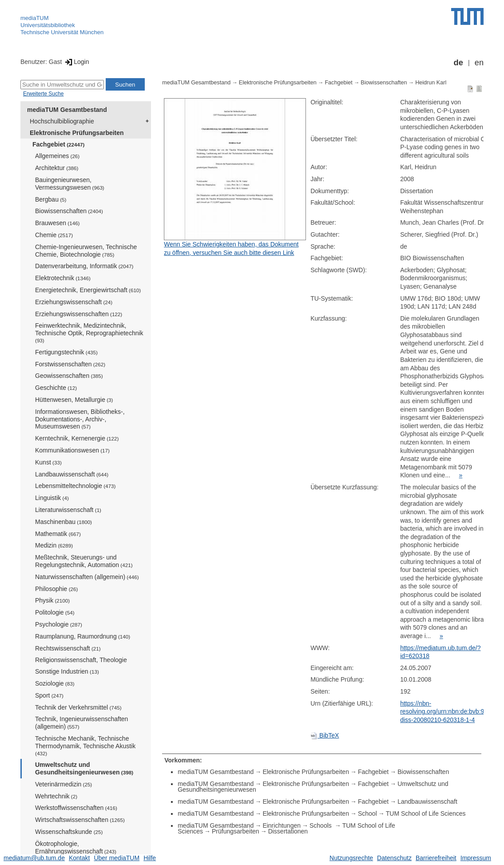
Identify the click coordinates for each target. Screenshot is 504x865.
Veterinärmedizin (63, 784)
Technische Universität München (62, 32)
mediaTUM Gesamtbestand (67, 110)
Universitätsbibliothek (48, 25)
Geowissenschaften (69, 376)
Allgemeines (57, 156)
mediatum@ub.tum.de (34, 858)
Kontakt (79, 858)
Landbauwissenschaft (72, 474)
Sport (49, 695)
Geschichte (56, 388)
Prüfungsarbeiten (236, 831)
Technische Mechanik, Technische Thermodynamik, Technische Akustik (85, 746)
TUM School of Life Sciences (426, 813)
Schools (321, 825)
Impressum (476, 858)
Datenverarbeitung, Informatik (84, 266)
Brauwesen (58, 223)
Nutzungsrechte (351, 858)
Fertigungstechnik (66, 352)
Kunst (48, 462)
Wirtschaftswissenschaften (80, 820)
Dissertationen (288, 831)
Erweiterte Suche (43, 94)
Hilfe (150, 858)
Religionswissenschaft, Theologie (81, 660)
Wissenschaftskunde (69, 832)
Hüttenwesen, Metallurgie (74, 400)
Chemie (54, 235)
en (479, 63)
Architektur (57, 168)
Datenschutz (394, 858)
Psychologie (59, 624)
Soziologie (55, 683)
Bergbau (51, 199)
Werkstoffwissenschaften (76, 808)
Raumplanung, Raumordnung (83, 636)
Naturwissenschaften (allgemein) (87, 577)
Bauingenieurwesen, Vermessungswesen (70, 184)
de (458, 63)
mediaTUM (35, 18)
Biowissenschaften (69, 211)
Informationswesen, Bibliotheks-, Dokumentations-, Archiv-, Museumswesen (80, 419)
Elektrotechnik (63, 278)
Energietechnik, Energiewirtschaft (88, 290)
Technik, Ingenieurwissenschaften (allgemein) (81, 723)
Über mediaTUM (117, 858)
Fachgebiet (58, 144)
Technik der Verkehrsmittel (78, 707)
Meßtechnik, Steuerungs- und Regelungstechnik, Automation (84, 561)
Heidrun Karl (431, 83)
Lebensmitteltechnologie (75, 486)
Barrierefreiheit (436, 858)
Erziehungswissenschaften (79, 314)
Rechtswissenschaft (68, 648)
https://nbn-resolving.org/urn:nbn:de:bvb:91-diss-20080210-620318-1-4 (445, 712)
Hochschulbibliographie (62, 121)
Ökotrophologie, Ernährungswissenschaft (76, 847)
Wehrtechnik (56, 796)
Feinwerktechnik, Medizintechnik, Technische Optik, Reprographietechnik (89, 333)
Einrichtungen (282, 825)
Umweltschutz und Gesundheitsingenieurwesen (84, 768)
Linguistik (52, 498)
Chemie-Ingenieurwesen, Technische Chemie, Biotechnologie (86, 251)
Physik (52, 600)
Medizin (54, 545)
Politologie (55, 612)
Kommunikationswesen (72, 450)
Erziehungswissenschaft (74, 302)
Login (76, 62)
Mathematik (58, 534)
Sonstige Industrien (67, 671)
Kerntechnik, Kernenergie (77, 438)
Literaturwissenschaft (68, 510)
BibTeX (325, 735)
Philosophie (56, 589)
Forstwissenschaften (70, 364)
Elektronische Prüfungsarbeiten (77, 133)
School (367, 813)
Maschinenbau (63, 522)
